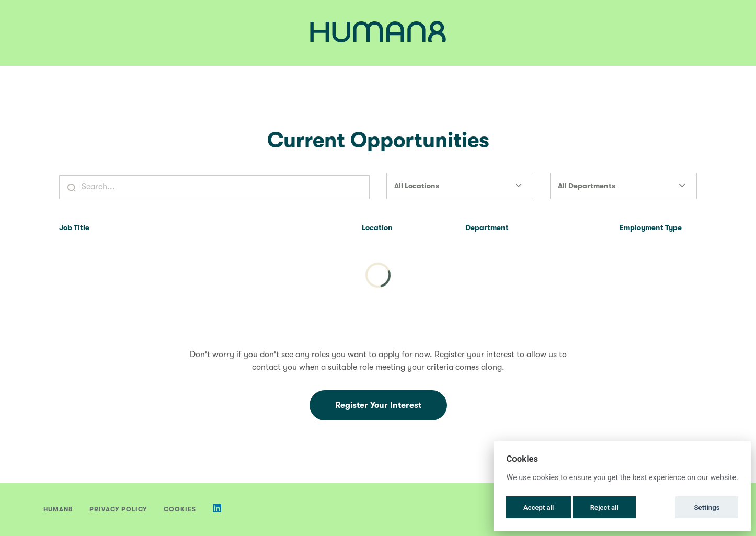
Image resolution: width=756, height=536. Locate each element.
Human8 (58, 509)
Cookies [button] (180, 509)
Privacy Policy (118, 509)
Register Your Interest (378, 405)
